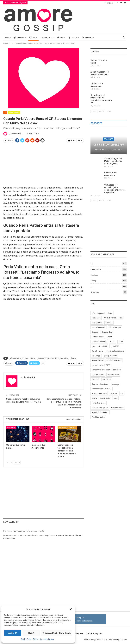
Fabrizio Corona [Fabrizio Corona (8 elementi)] (98, 337)
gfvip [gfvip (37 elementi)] (93, 346)
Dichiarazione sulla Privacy (43, 639)
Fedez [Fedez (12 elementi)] (109, 337)
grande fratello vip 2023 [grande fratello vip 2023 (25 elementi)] (101, 370)
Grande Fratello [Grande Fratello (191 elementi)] (97, 360)
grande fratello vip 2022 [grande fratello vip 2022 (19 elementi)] (101, 365)
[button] (71, 609)
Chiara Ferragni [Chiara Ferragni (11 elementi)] (115, 327)
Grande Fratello (30, 358)
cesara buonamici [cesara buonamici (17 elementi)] (99, 327)
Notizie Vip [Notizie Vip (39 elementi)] (107, 379)
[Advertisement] (44, 165)
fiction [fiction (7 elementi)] (113, 342)
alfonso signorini (16, 358)
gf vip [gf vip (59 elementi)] (121, 342)
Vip (60, 38)
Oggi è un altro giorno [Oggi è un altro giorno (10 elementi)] (100, 384)
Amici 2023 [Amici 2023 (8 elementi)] (96, 318)
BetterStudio (102, 640)
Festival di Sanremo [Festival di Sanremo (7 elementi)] (99, 342)
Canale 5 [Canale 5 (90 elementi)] (109, 323)
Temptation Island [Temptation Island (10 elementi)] (99, 403)
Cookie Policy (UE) (94, 633)
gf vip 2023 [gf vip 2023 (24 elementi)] (115, 346)
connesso (18, 531)
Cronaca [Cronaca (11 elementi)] (95, 332)
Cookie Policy (26, 639)
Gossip (19, 38)
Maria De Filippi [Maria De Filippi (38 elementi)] (113, 375)
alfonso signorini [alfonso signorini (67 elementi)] (98, 313)
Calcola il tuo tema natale (109, 145)
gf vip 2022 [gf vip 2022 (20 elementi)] (103, 346)
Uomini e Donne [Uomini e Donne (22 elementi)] (117, 408)
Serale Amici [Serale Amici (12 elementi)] (105, 398)
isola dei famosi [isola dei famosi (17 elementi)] (98, 375)
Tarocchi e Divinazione (68, 427)
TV (32, 38)
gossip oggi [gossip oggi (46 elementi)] (96, 356)
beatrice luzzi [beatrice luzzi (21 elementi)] (97, 323)
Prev (10, 463)
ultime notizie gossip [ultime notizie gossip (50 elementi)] (100, 408)
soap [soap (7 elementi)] (116, 398)
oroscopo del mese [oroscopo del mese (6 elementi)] (99, 394)
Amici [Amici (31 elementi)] (110, 313)
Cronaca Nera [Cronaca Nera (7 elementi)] (107, 332)
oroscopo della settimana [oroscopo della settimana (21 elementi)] (102, 389)
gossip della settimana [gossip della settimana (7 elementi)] (115, 351)
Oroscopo (46, 38)
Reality (73, 358)
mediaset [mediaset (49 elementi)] (95, 379)
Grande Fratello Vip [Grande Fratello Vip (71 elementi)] (114, 360)
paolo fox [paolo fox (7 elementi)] (114, 394)
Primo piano (14, 112)
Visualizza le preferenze (57, 633)
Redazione (77, 633)
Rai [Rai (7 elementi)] (122, 394)
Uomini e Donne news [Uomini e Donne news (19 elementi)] (100, 412)
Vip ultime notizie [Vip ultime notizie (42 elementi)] (98, 417)
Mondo (87, 38)
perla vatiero (64, 358)
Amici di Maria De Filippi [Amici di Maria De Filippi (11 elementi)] (113, 318)
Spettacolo (95, 275)
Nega (31, 633)
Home (8, 38)
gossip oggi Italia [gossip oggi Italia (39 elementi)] (111, 356)
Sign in (109, 3)
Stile (73, 38)
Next (17, 463)
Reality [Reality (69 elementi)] (94, 398)
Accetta (13, 633)
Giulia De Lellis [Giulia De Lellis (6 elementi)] (97, 351)
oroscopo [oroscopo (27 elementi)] (115, 384)
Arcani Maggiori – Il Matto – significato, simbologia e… (113, 161)
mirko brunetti (52, 358)
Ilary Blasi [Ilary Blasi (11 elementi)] (117, 370)
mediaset (41, 358)
